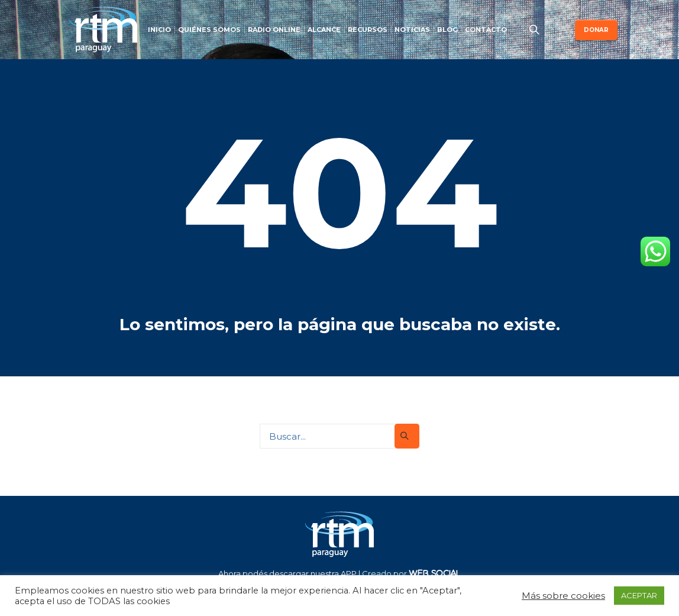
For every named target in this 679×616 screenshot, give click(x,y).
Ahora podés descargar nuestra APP (287, 573)
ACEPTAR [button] (639, 595)
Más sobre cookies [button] (563, 596)
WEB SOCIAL (435, 573)
